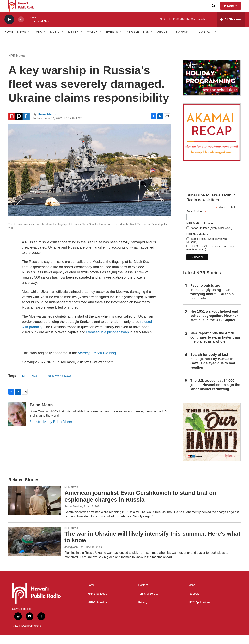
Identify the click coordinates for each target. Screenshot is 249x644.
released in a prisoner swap (107, 341)
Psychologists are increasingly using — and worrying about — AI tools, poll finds (212, 301)
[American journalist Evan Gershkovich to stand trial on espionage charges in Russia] (34, 509)
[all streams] (231, 28)
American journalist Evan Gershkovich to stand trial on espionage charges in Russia (140, 505)
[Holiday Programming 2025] (212, 86)
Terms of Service (148, 602)
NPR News (17, 64)
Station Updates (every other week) (211, 237)
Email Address (196, 220)
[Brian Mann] (17, 423)
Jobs (192, 594)
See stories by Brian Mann (51, 430)
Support (194, 602)
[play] (9, 28)
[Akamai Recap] (212, 141)
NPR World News (60, 385)
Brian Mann (47, 123)
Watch (92, 40)
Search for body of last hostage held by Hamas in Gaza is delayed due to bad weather (213, 370)
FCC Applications (200, 611)
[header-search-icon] (215, 10)
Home (9, 40)
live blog (97, 362)
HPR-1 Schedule (97, 602)
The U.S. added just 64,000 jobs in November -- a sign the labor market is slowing (215, 394)
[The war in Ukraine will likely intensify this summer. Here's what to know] (34, 550)
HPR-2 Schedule (97, 611)
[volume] (21, 28)
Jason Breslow (73, 515)
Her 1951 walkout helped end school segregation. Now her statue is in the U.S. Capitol (214, 324)
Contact (143, 594)
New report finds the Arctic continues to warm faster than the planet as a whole (215, 346)
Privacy (143, 611)
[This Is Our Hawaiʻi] (212, 441)
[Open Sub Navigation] (29, 40)
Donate (235, 10)
